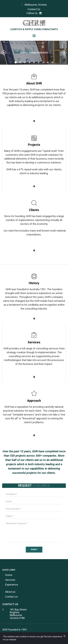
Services (34, 342)
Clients (34, 210)
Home (9, 575)
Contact (10, 597)
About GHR (34, 83)
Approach (34, 401)
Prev (4, 53)
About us (10, 592)
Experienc (11, 585)
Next (64, 53)
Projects (34, 145)
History (34, 283)
